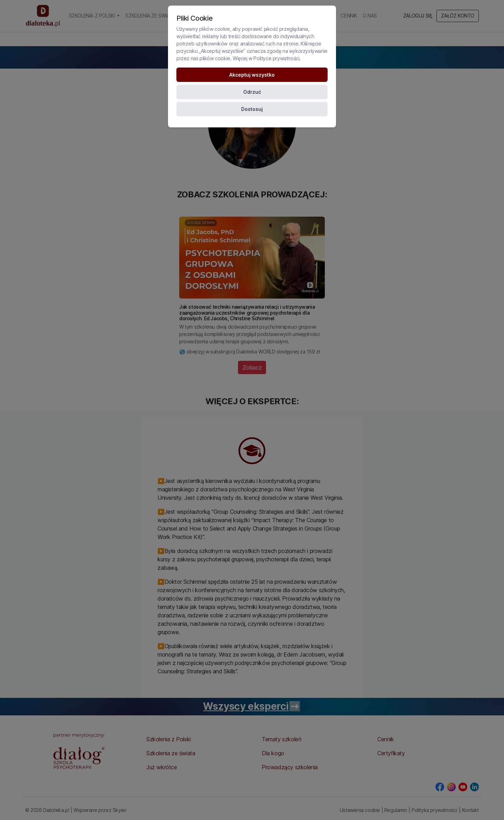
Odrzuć (252, 92)
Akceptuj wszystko (252, 75)
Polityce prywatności (276, 58)
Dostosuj (252, 109)
